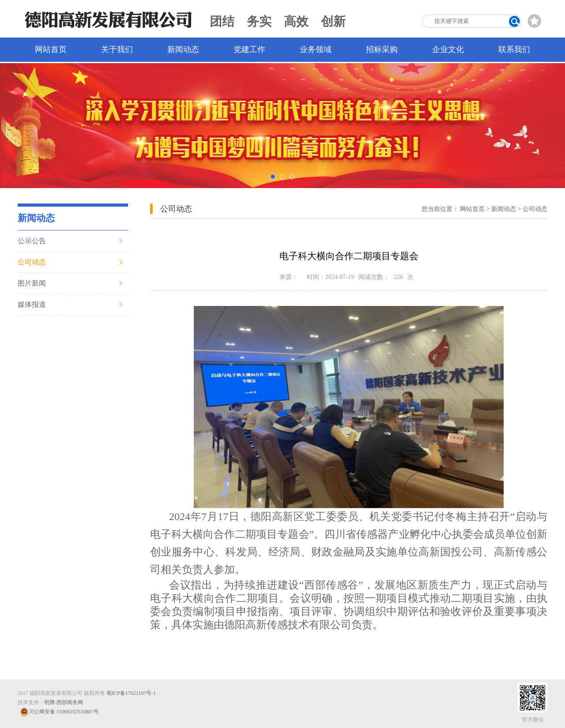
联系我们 (514, 49)
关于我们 (117, 49)
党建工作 (249, 49)
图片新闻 (32, 283)
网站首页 (51, 49)
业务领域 (316, 49)
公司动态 (32, 262)
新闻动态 (183, 49)
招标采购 (382, 49)
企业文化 (448, 49)
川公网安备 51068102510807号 (59, 712)
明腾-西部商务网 (64, 702)
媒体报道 (32, 304)
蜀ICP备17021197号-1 (131, 693)
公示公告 (32, 241)
